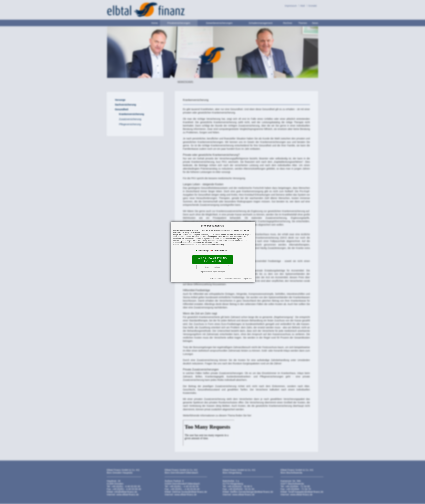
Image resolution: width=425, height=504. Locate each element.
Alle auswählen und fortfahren (213, 260)
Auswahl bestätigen (212, 267)
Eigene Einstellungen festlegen (212, 272)
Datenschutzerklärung (232, 279)
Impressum (248, 279)
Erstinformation (215, 279)
